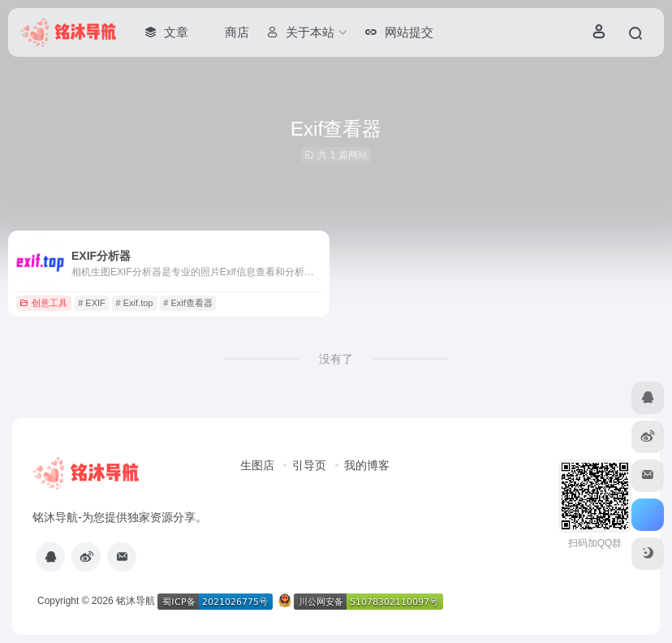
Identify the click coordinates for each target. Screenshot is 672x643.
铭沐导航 (136, 601)
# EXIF (92, 303)
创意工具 (43, 303)
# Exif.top (135, 303)
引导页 (309, 465)
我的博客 (367, 465)
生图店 (257, 465)
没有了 (336, 359)
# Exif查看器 (188, 303)
